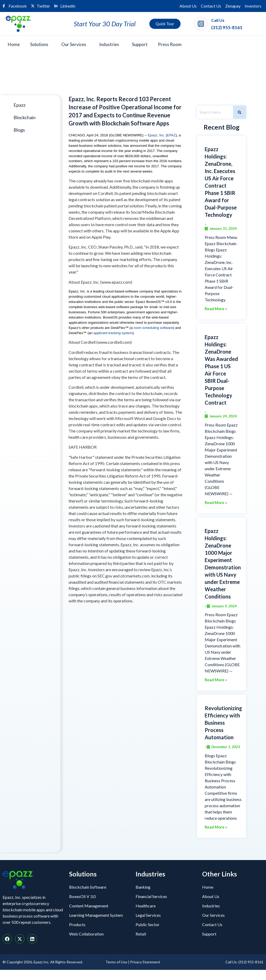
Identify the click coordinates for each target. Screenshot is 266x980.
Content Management (89, 906)
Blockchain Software (88, 887)
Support (140, 44)
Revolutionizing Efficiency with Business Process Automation (223, 723)
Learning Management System (96, 915)
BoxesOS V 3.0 (82, 896)
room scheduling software (153, 328)
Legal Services (148, 915)
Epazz (19, 105)
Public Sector (148, 924)
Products (77, 924)
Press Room (170, 44)
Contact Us (211, 6)
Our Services (74, 44)
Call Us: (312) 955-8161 (244, 962)
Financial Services (151, 896)
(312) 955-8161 (227, 27)
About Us (188, 6)
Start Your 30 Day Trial (105, 24)
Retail (141, 934)
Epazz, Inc (156, 135)
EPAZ (171, 135)
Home (14, 44)
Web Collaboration (86, 934)
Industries (109, 44)
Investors (253, 6)
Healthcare (146, 906)
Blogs (19, 130)
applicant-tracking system (113, 333)
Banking (143, 887)
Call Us (218, 20)
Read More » (216, 309)
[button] (41, 44)
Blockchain (25, 117)
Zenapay (233, 6)
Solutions (39, 44)
